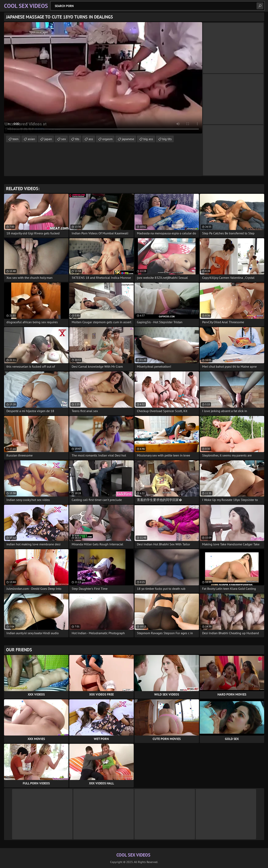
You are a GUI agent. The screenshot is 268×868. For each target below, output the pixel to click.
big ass (148, 139)
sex (64, 139)
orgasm (107, 139)
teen (16, 139)
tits (77, 139)
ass (91, 139)
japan (48, 139)
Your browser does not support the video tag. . (103, 78)
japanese (128, 139)
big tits (167, 139)
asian (31, 139)
